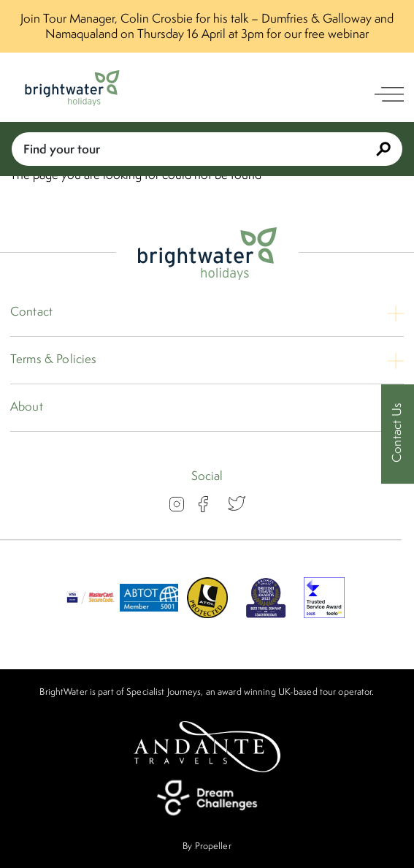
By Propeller (207, 846)
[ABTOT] (149, 614)
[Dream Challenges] (207, 798)
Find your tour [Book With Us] (207, 149)
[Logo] (72, 88)
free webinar (337, 34)
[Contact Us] (398, 434)
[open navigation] (389, 94)
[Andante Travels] (207, 747)
